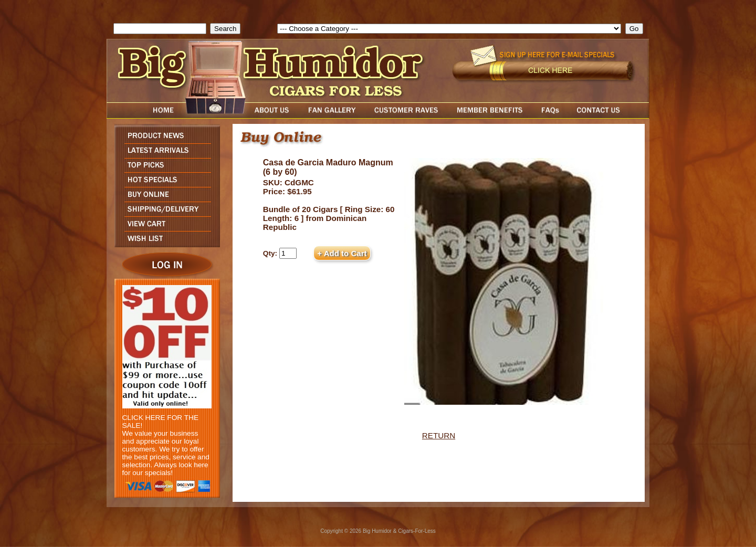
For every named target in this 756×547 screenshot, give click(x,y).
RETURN (439, 435)
